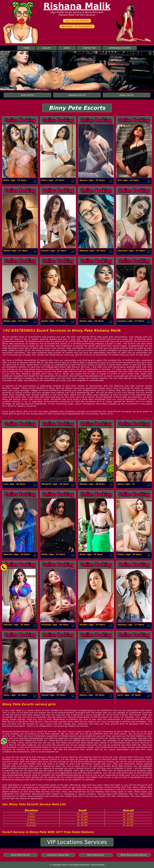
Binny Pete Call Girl (20, 855)
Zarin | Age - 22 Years (129, 695)
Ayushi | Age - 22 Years (54, 251)
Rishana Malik (77, 6)
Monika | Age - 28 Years (92, 484)
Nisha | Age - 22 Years (53, 554)
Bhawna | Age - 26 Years (92, 251)
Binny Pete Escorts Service (134, 855)
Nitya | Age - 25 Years (91, 554)
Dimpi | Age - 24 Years (15, 321)
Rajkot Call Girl (127, 95)
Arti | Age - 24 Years (128, 180)
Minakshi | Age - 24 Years (55, 484)
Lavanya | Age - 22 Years (131, 321)
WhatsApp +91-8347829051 (77, 26)
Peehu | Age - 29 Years (129, 554)
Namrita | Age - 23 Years (17, 554)
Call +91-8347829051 (77, 21)
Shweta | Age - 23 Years (92, 625)
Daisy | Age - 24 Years (15, 695)
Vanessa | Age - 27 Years (130, 625)
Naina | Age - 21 (126, 484)
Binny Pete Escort (96, 855)
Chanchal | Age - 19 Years (131, 251)
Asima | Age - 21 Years (15, 251)
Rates (67, 48)
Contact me (89, 48)
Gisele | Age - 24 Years (91, 321)
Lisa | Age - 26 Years (14, 484)
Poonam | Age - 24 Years (16, 625)
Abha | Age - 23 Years (15, 180)
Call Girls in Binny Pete (58, 855)
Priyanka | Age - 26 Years (55, 625)
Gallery (47, 48)
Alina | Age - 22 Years (53, 180)
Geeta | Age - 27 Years (53, 321)
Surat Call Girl (27, 95)
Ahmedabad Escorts (120, 48)
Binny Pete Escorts (77, 108)
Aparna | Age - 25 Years (92, 180)
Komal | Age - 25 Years (53, 695)
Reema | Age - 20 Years (92, 695)
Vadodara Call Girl (77, 95)
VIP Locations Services (77, 842)
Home (26, 48)
